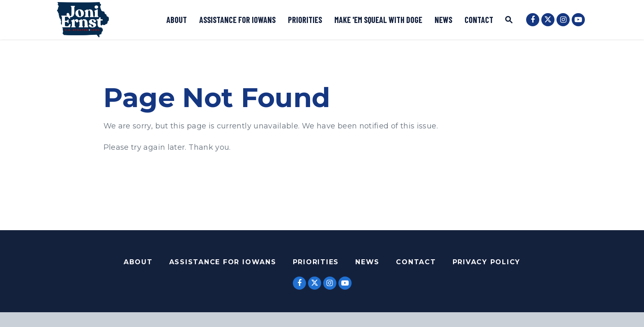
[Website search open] (509, 21)
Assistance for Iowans (237, 20)
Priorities (305, 20)
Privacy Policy (487, 262)
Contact (479, 20)
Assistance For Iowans (223, 262)
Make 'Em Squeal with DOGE (378, 20)
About (177, 20)
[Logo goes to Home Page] (83, 20)
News (443, 20)
